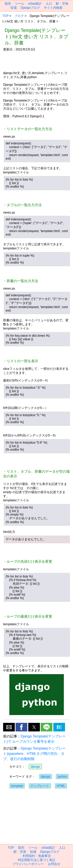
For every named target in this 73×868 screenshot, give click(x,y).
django (35, 767)
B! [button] (59, 727)
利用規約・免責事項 (37, 856)
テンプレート (40, 786)
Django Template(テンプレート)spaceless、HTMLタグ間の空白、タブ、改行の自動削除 (34, 754)
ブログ (19, 16)
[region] (36, 61)
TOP (6, 16)
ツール (19, 4)
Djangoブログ (30, 8)
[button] (9, 727)
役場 (14, 8)
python (62, 777)
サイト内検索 (53, 8)
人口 (49, 4)
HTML (61, 786)
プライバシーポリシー (28, 864)
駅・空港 (62, 4)
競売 (8, 4)
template (17, 786)
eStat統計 (35, 4)
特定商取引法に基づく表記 (37, 860)
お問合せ (54, 864)
